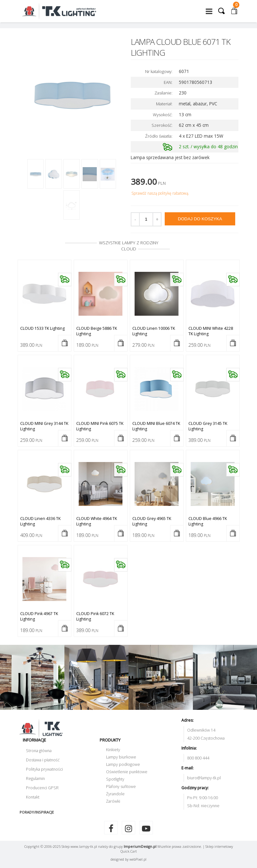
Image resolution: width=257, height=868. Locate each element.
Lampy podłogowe (123, 764)
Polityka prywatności (44, 769)
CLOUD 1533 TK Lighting (42, 328)
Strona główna (39, 751)
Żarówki (113, 801)
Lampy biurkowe (121, 757)
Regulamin (35, 779)
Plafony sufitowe (121, 787)
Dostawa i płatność (43, 760)
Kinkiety (113, 750)
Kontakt (33, 797)
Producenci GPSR (42, 788)
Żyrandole (115, 794)
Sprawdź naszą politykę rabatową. (160, 193)
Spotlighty (115, 779)
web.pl (138, 859)
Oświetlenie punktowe (127, 772)
